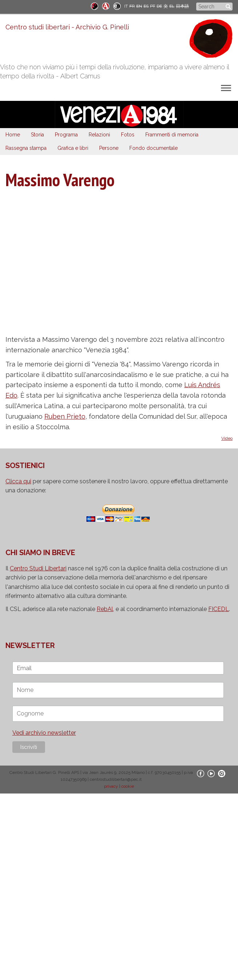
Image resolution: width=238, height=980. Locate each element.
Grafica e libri (73, 148)
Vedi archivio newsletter (44, 733)
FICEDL (219, 609)
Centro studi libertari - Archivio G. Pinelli (67, 27)
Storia (37, 135)
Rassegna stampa (26, 148)
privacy (111, 786)
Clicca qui (18, 481)
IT (126, 6)
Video (227, 438)
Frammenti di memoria (172, 135)
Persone (109, 148)
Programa (66, 135)
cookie (128, 786)
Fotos (128, 135)
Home (13, 135)
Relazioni (99, 135)
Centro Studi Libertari (38, 568)
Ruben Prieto (65, 416)
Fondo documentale (154, 148)
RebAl (105, 609)
